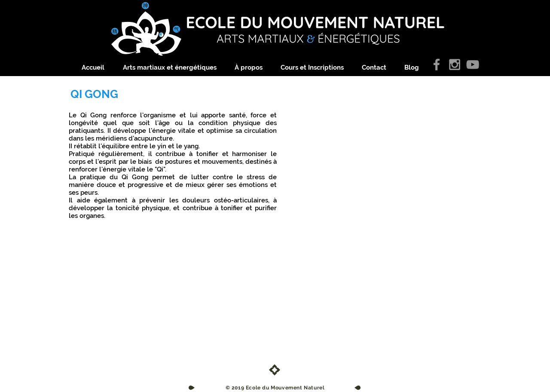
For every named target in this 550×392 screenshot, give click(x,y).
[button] (174, 68)
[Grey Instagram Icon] (455, 64)
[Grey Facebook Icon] (437, 64)
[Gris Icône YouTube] (473, 64)
